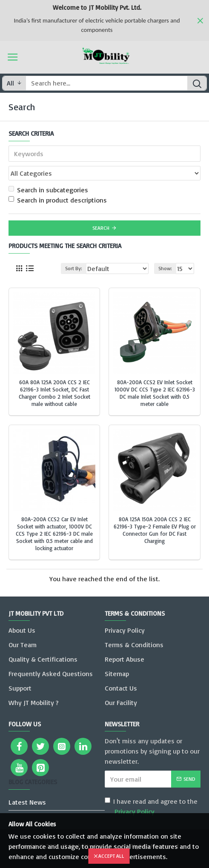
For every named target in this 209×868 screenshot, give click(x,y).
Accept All (111, 856)
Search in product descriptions (58, 200)
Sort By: (74, 268)
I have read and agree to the (151, 807)
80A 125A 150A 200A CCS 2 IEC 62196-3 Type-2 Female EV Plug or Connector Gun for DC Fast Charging (155, 530)
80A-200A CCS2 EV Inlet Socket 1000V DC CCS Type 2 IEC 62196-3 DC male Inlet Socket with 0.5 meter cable (155, 393)
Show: (165, 268)
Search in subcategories (48, 190)
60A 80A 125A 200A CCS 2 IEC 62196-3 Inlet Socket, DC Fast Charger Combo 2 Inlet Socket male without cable (54, 393)
